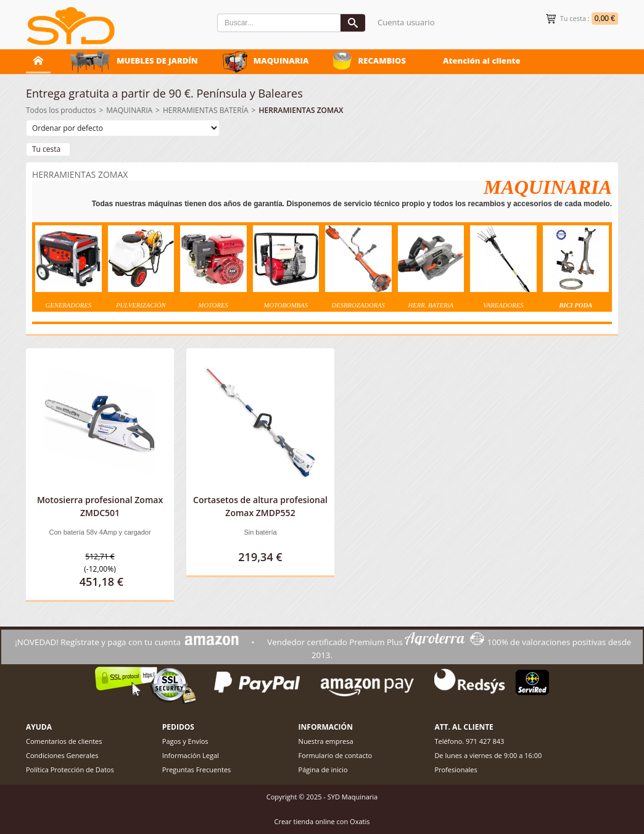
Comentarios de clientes (64, 741)
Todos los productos (61, 110)
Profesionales (456, 769)
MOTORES (213, 305)
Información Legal (191, 755)
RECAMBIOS (382, 60)
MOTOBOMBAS (286, 305)
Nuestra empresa (326, 741)
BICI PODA (576, 305)
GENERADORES (68, 305)
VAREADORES (503, 305)
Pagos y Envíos (185, 741)
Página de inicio (323, 769)
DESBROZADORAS (358, 305)
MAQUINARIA (281, 60)
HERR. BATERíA (431, 305)
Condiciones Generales (62, 755)
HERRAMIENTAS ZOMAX (301, 110)
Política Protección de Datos (70, 769)
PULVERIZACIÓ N (141, 305)
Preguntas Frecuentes (197, 769)
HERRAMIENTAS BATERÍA (206, 110)
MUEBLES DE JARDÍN (157, 60)
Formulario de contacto (336, 755)
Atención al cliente (482, 60)
